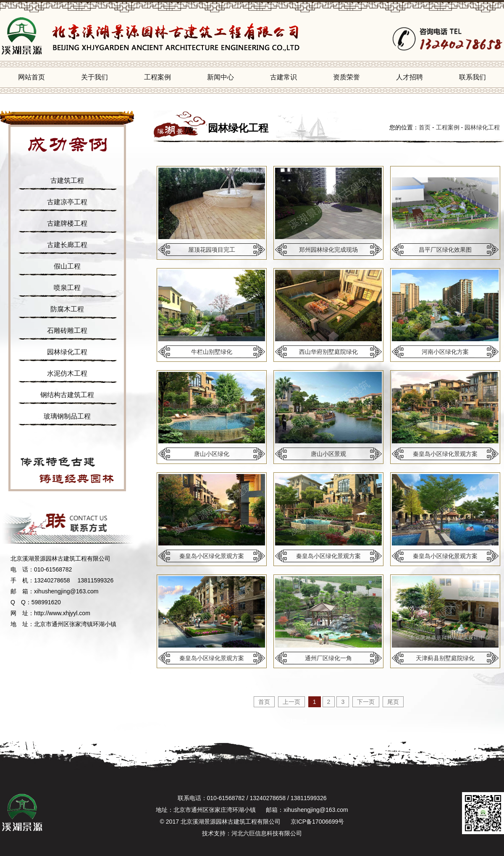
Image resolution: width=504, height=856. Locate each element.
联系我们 (472, 77)
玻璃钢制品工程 (67, 416)
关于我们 (94, 77)
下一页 (366, 702)
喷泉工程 (67, 288)
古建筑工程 (67, 180)
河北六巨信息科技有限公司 (267, 833)
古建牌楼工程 (67, 223)
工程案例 (157, 77)
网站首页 (31, 77)
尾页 (393, 702)
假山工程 (67, 266)
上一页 (291, 702)
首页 (425, 127)
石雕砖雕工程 (67, 331)
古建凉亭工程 (67, 202)
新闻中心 (220, 77)
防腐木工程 (67, 309)
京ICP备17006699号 (318, 822)
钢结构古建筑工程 (67, 395)
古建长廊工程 (67, 245)
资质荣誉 (346, 77)
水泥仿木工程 (67, 373)
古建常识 (283, 77)
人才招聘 (409, 77)
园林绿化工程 (67, 352)
